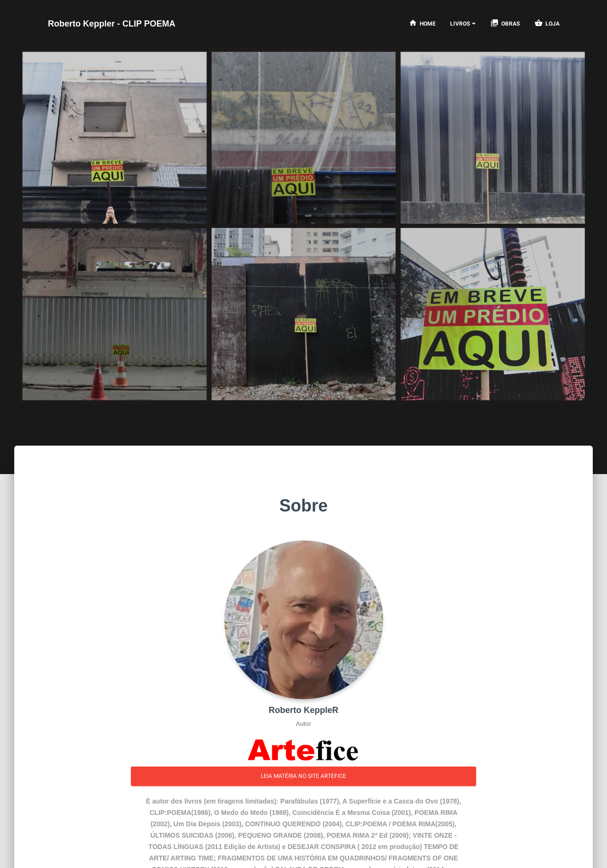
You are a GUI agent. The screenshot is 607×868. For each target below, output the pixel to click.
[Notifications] (463, 24)
